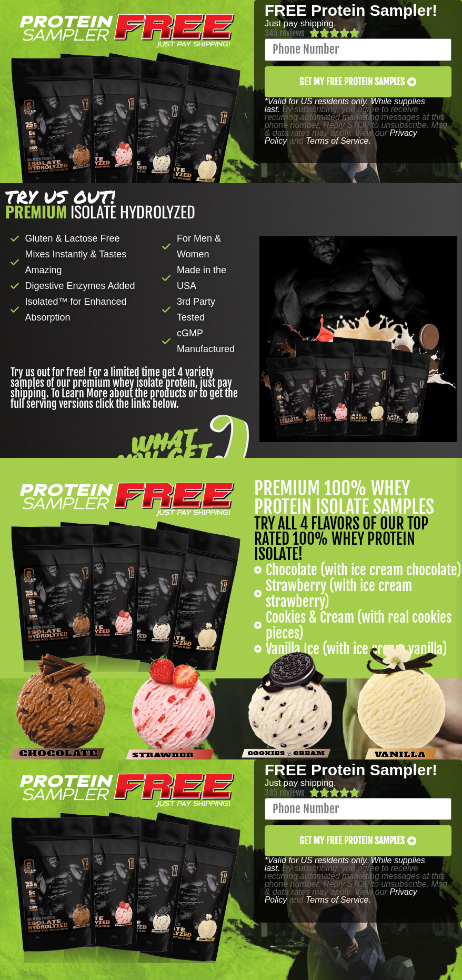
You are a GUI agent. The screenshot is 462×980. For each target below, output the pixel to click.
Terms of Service (337, 141)
